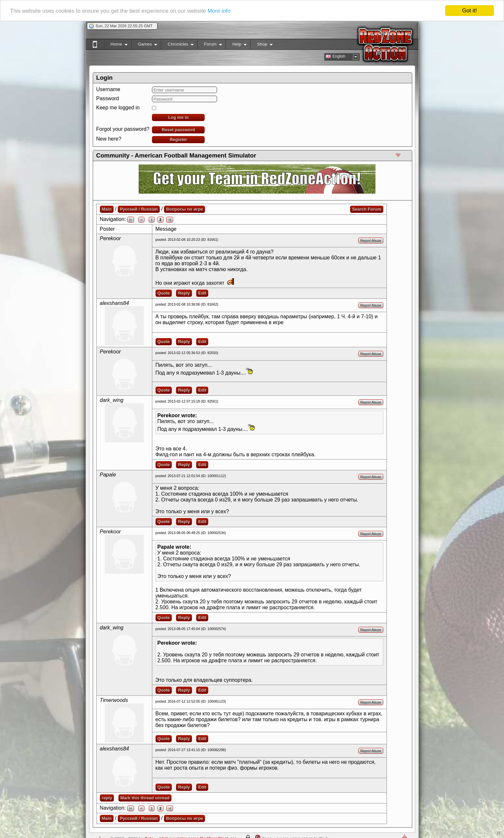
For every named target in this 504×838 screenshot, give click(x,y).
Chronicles (177, 45)
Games (144, 45)
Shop (261, 45)
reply (107, 798)
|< (131, 220)
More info (219, 11)
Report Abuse (371, 240)
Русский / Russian (139, 209)
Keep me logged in (118, 108)
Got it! (469, 11)
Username (108, 89)
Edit (202, 293)
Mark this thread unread (145, 798)
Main (107, 209)
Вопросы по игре (184, 209)
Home (116, 45)
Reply (184, 293)
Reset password (178, 130)
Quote (164, 293)
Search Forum (367, 209)
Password (108, 98)
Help (236, 45)
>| (170, 220)
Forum (210, 45)
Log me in (178, 117)
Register (178, 139)
